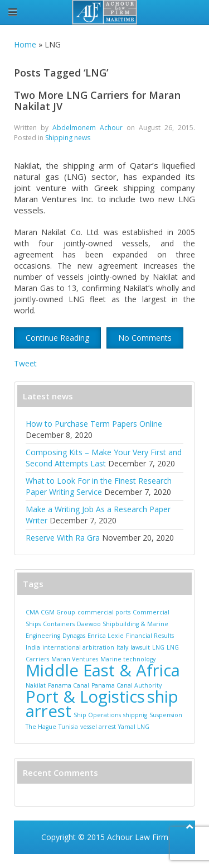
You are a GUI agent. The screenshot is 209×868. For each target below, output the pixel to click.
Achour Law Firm (138, 837)
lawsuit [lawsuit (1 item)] (140, 647)
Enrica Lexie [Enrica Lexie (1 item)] (106, 636)
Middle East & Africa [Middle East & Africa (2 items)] (103, 670)
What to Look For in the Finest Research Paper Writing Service (99, 486)
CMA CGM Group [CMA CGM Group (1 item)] (50, 612)
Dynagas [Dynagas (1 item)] (74, 636)
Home (25, 44)
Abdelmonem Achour (88, 128)
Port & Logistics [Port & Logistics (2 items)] (85, 697)
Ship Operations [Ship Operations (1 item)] (97, 715)
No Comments (145, 338)
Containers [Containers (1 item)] (59, 624)
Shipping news (68, 138)
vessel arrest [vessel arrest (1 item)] (98, 727)
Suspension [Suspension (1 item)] (166, 715)
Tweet (25, 363)
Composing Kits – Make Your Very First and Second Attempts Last (104, 458)
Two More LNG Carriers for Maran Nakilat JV (97, 101)
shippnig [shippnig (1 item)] (135, 715)
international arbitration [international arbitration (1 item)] (78, 647)
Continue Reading (57, 338)
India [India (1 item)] (33, 647)
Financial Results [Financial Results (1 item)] (150, 636)
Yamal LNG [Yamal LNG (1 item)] (134, 727)
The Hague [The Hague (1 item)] (41, 727)
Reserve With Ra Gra (63, 538)
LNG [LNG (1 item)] (158, 647)
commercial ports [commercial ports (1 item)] (104, 612)
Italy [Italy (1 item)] (122, 647)
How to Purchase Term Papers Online (94, 424)
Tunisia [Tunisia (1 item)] (68, 727)
